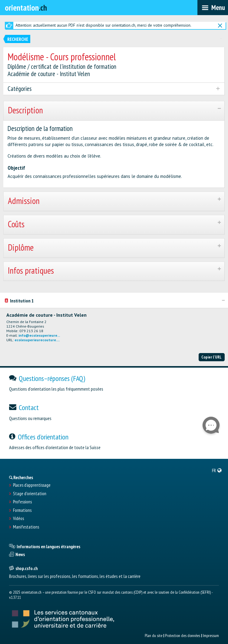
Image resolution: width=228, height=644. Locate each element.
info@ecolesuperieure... (39, 335)
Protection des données (183, 636)
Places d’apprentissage (32, 485)
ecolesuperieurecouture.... (37, 340)
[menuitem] (217, 470)
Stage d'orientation (30, 494)
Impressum (211, 636)
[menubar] (213, 8)
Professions (22, 502)
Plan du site (154, 636)
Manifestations (26, 527)
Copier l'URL (211, 357)
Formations (22, 510)
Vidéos (18, 519)
